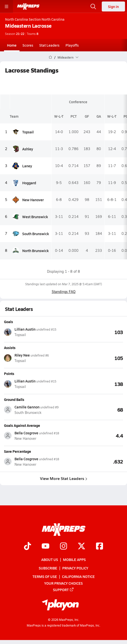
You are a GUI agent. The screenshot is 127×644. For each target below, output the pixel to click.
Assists (10, 347)
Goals (8, 322)
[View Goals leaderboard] (93, 332)
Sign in (113, 6)
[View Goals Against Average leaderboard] (93, 436)
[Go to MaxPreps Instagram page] (63, 547)
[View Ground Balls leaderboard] (93, 410)
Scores (28, 45)
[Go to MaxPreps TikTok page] (27, 547)
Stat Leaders (49, 45)
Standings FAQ (64, 292)
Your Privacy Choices (63, 583)
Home (12, 45)
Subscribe (48, 568)
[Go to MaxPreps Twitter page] (81, 547)
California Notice (78, 577)
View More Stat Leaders (64, 478)
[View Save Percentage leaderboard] (93, 461)
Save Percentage (17, 451)
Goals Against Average (22, 425)
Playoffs (72, 45)
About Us (50, 559)
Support (63, 590)
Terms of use (45, 577)
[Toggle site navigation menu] (6, 6)
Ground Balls (14, 399)
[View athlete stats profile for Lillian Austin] (34, 332)
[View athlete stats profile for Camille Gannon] (34, 410)
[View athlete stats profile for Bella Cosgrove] (34, 436)
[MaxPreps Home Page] (50, 57)
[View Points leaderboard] (93, 384)
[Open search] (93, 6)
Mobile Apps (74, 559)
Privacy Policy (75, 568)
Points (9, 373)
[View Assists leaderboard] (93, 358)
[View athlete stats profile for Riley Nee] (34, 358)
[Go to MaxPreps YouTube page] (45, 547)
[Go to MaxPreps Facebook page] (99, 547)
